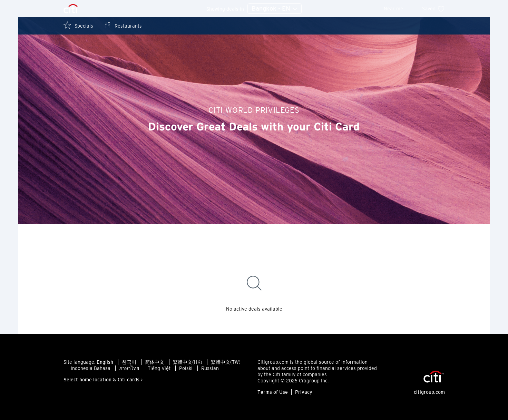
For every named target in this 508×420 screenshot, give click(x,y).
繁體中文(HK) (188, 362)
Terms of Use (273, 392)
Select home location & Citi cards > (103, 380)
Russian (210, 368)
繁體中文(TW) (226, 362)
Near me (398, 9)
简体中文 (155, 362)
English (105, 362)
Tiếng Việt (159, 368)
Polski (186, 368)
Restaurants (123, 25)
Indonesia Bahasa (91, 368)
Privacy (304, 392)
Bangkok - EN (275, 9)
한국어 (129, 362)
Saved (433, 9)
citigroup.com (429, 392)
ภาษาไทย (129, 368)
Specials (78, 25)
